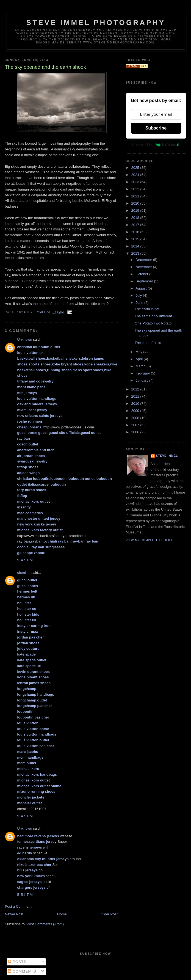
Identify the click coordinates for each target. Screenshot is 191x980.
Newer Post (14, 914)
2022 (136, 189)
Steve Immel (167, 456)
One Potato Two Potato (153, 323)
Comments (22, 971)
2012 (136, 389)
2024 (136, 175)
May (139, 352)
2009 (136, 411)
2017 (136, 225)
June (140, 303)
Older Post (109, 914)
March (141, 366)
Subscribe (156, 128)
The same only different (153, 316)
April (140, 359)
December (144, 260)
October (142, 274)
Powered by (156, 145)
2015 (136, 239)
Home (62, 914)
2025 (136, 168)
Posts (17, 962)
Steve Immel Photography (96, 23)
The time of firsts (148, 343)
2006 (136, 432)
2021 (136, 196)
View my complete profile (150, 540)
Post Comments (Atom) (45, 924)
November (144, 267)
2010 (136, 404)
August (142, 288)
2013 (136, 253)
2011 (136, 396)
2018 (136, 218)
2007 (136, 425)
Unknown (25, 339)
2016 (136, 232)
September (145, 281)
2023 (136, 182)
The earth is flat (147, 309)
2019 (136, 210)
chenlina (24, 573)
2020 (136, 203)
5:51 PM (25, 895)
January (142, 380)
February (143, 373)
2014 (136, 246)
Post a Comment (18, 906)
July (139, 295)
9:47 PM (25, 560)
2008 (136, 418)
